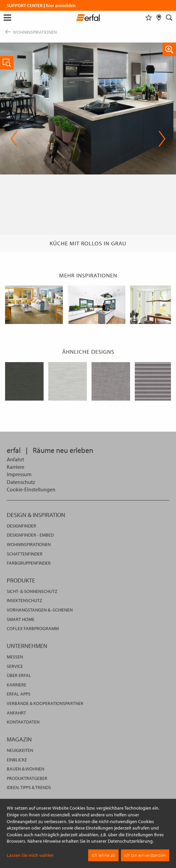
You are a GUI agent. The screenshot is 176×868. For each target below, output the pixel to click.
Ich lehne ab (103, 855)
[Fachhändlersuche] (159, 18)
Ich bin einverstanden (145, 855)
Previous (14, 139)
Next (162, 139)
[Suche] (169, 18)
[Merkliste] (149, 18)
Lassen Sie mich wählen (30, 855)
